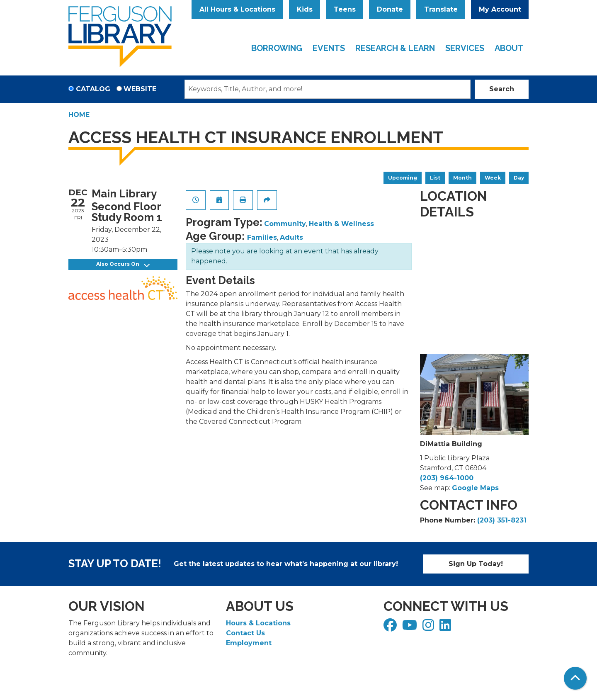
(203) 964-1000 (447, 478)
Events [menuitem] (329, 48)
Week (493, 178)
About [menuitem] (509, 48)
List (435, 178)
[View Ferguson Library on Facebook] (391, 628)
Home (79, 115)
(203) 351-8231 (502, 520)
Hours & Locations (258, 623)
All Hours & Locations (237, 9)
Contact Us (245, 633)
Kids (305, 9)
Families (262, 237)
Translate (441, 9)
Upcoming (403, 178)
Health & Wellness (341, 224)
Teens (345, 9)
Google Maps (475, 488)
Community (285, 224)
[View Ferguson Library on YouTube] (411, 628)
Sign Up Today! (476, 564)
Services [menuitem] (465, 48)
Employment (249, 643)
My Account (500, 9)
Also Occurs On (123, 264)
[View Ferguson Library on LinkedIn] (446, 628)
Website (140, 89)
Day (519, 178)
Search (502, 89)
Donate (390, 9)
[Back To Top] (575, 678)
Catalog (93, 89)
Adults (291, 237)
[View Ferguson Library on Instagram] (429, 628)
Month (462, 178)
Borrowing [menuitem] (277, 48)
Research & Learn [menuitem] (395, 48)
